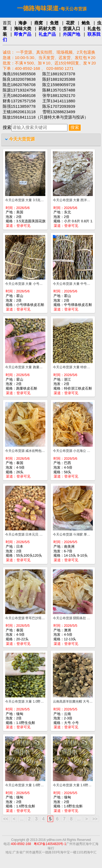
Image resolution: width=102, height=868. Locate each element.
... (22, 819)
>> (95, 819)
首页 (7, 23)
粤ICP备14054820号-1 (50, 844)
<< (6, 819)
